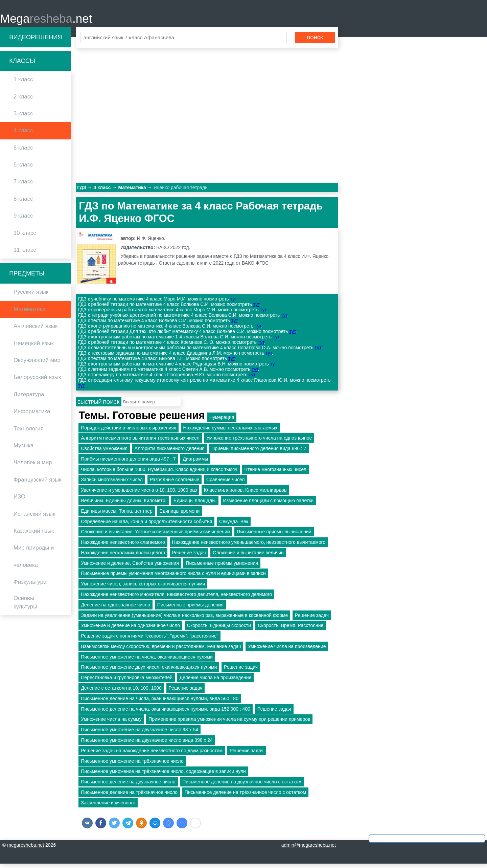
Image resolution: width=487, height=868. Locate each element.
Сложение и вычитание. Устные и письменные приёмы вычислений (155, 536)
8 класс (23, 203)
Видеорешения (36, 41)
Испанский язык (34, 518)
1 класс (23, 84)
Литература (29, 398)
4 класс (23, 135)
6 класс (23, 169)
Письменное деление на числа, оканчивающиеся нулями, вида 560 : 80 (160, 703)
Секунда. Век (234, 526)
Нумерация (222, 421)
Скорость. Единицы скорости (219, 630)
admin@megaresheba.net (309, 849)
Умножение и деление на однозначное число (130, 630)
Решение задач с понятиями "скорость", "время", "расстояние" (149, 640)
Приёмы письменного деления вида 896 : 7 (259, 452)
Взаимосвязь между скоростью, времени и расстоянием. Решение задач (161, 650)
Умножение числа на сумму (111, 724)
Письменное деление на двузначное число (128, 786)
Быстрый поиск (99, 406)
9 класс (23, 220)
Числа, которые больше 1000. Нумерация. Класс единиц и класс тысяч (159, 473)
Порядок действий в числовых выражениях (128, 432)
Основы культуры (25, 607)
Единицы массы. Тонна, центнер (117, 515)
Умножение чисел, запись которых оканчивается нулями (143, 588)
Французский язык (38, 484)
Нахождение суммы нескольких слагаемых (230, 432)
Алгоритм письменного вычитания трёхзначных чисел (140, 442)
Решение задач (189, 557)
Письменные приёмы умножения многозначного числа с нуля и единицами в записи (173, 578)
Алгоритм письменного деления (170, 452)
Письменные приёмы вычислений (274, 536)
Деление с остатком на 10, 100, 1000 (121, 692)
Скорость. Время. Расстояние (291, 630)
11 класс (25, 254)
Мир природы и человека (34, 561)
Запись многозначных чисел (112, 484)
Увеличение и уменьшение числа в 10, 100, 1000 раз (139, 494)
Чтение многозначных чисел (275, 473)
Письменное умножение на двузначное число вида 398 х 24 (147, 744)
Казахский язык (34, 535)
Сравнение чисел (225, 484)
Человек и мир (33, 467)
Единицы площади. (195, 505)
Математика (30, 313)
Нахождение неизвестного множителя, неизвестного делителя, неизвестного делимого (176, 598)
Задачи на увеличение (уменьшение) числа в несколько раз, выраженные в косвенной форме (184, 619)
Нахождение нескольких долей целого (123, 557)
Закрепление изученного (108, 807)
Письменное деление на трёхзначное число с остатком (245, 796)
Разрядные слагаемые (175, 484)
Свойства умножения (104, 452)
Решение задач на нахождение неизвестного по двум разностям (152, 755)
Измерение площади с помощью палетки (269, 505)
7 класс (23, 186)
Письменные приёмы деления (190, 609)
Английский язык (36, 330)
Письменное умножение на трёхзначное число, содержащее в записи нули (163, 776)
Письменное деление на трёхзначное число (129, 796)
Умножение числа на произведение (287, 650)
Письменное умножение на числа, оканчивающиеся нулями (147, 661)
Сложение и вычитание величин (248, 557)
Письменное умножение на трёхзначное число (132, 765)
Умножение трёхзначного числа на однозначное (259, 442)
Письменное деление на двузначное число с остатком (242, 786)
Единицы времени (180, 515)
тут (233, 303)
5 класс (23, 152)
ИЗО (19, 501)
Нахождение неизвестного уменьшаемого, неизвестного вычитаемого (249, 547)
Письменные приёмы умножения (222, 567)
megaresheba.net (26, 849)
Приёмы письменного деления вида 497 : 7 (128, 463)
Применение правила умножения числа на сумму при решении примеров (229, 724)
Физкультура (30, 586)
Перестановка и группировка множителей (127, 682)
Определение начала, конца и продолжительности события (146, 526)
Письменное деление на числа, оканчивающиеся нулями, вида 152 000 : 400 (166, 713)
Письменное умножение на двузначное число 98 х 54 (140, 734)
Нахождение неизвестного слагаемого (123, 547)
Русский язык (31, 296)
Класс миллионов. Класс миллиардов (245, 494)
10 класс (25, 237)
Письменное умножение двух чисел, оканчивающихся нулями (149, 671)
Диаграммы (195, 463)
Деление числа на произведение (216, 682)
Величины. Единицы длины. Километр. (124, 505)
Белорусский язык (37, 382)
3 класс (23, 118)
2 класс (23, 101)
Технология (29, 433)
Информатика (32, 416)
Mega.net (46, 20)
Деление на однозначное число (115, 609)
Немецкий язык (34, 347)
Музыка (24, 450)
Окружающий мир (37, 364)
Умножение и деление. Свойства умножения (130, 567)
